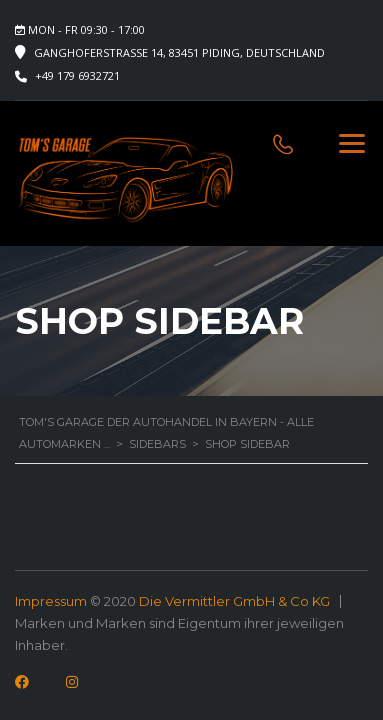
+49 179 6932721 (77, 75)
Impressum (51, 601)
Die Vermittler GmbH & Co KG (234, 601)
